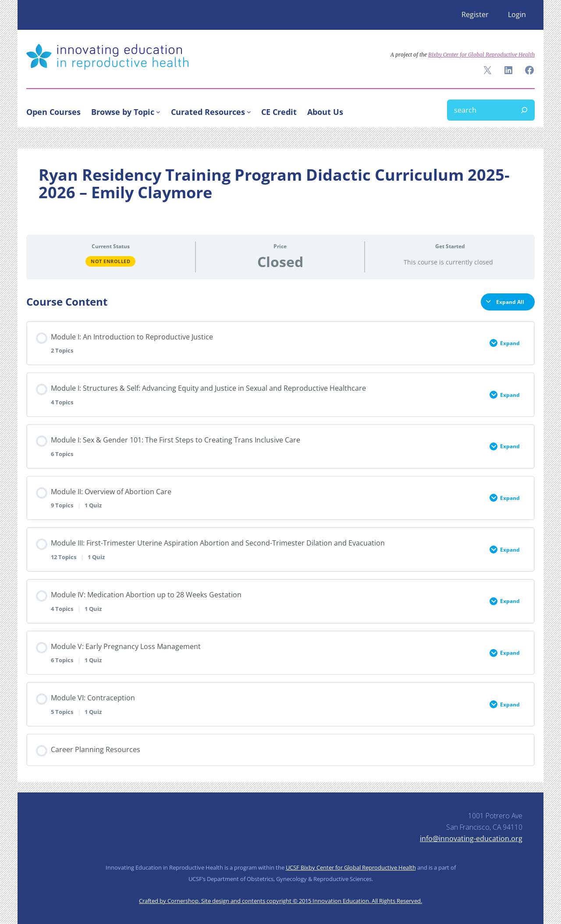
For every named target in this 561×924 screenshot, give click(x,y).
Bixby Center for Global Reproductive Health (481, 55)
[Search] (524, 110)
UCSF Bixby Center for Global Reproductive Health (351, 867)
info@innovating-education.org (471, 838)
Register (475, 14)
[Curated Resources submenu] (249, 112)
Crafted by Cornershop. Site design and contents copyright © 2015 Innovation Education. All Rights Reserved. (280, 901)
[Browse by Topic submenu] (158, 112)
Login (517, 14)
